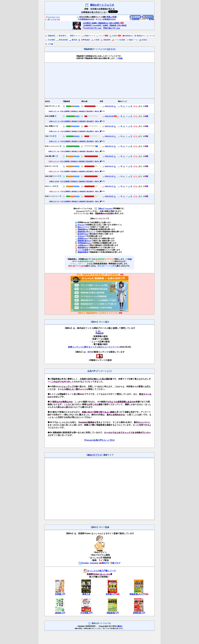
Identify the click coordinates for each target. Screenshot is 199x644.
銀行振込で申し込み (112, 28)
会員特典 (134, 19)
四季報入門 (111, 594)
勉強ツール (132, 40)
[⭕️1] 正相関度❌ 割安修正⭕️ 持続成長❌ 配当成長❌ (77, 121)
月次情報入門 (86, 613)
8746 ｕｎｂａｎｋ (52, 146)
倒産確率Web (83, 248)
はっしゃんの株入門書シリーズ (99, 571)
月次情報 (50, 40)
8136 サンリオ (50, 166)
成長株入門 (60, 613)
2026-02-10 (109, 136)
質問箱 (150, 19)
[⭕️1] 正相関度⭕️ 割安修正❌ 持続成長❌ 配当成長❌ (77, 181)
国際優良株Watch (85, 241)
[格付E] (97, 111)
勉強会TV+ (140, 36)
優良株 (73, 40)
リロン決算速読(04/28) (106, 19)
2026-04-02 (109, 156)
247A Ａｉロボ (50, 186)
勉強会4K (128, 36)
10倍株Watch (83, 245)
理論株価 (50, 36)
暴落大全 (86, 594)
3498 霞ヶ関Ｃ (50, 156)
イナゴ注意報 (118, 40)
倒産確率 (106, 40)
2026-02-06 (109, 106)
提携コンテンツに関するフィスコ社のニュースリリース (93, 347)
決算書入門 (60, 594)
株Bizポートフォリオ (102, 5)
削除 (146, 106)
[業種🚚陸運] (112, 17)
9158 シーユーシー (52, 196)
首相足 (143, 40)
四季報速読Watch (85, 243)
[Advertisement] (99, 80)
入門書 (49, 44)
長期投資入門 (139, 613)
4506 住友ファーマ (52, 176)
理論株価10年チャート (86, 232)
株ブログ (115, 563)
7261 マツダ (49, 136)
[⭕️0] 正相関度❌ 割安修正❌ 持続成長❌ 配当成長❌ (77, 111)
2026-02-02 (109, 196)
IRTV (90, 352)
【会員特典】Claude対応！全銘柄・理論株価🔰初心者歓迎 (105, 25)
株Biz (120, 626)
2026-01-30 (109, 176)
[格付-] (97, 121)
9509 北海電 (49, 116)
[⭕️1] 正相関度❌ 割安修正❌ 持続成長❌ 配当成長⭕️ (77, 161)
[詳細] (120, 58)
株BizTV (104, 563)
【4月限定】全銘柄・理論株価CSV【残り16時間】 (101, 23)
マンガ (151, 36)
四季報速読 (84, 40)
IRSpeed (81, 225)
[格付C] (97, 161)
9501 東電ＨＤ (50, 126)
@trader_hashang (89, 563)
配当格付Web (83, 234)
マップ (101, 36)
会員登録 (135, 17)
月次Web (81, 236)
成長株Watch (83, 238)
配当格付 (61, 36)
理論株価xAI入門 (137, 594)
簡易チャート (74, 36)
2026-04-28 (109, 116)
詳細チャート (89, 36)
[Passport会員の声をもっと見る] (99, 440)
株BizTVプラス (84, 227)
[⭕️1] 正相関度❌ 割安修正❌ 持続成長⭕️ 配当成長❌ (77, 191)
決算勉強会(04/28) (86, 19)
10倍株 (95, 40)
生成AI (114, 36)
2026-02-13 (109, 146)
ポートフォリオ (52, 19)
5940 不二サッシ (51, 106)
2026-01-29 (109, 126)
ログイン (148, 17)
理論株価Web (83, 229)
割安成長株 (62, 40)
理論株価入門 (113, 613)
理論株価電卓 (83, 252)
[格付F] (97, 171)
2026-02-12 (109, 166)
